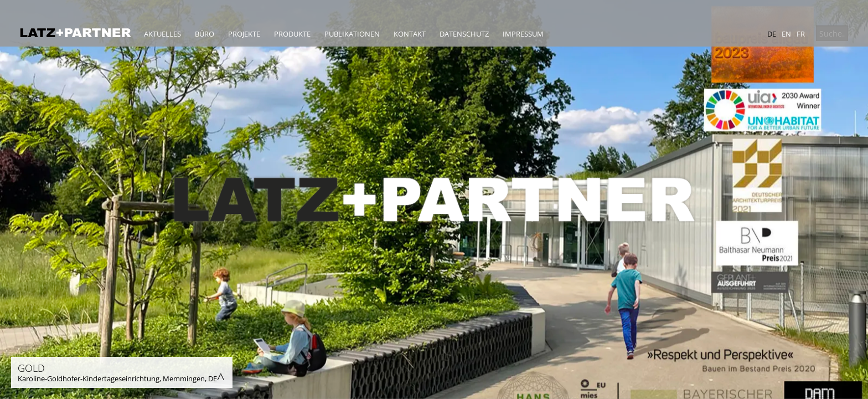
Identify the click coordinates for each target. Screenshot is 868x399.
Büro (205, 34)
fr (801, 34)
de (772, 34)
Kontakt (410, 34)
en (786, 34)
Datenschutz (464, 34)
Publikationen (352, 34)
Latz (75, 33)
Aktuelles (162, 34)
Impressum (523, 34)
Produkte (292, 34)
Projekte (244, 34)
